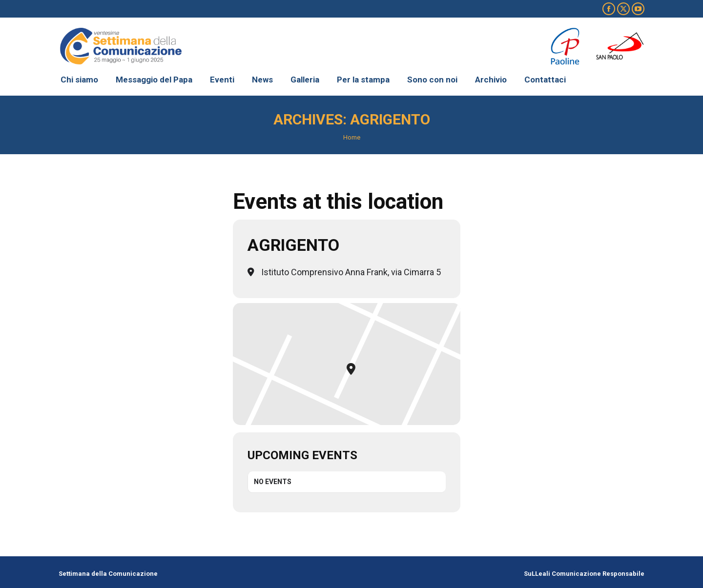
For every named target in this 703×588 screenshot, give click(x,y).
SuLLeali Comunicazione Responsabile (584, 574)
